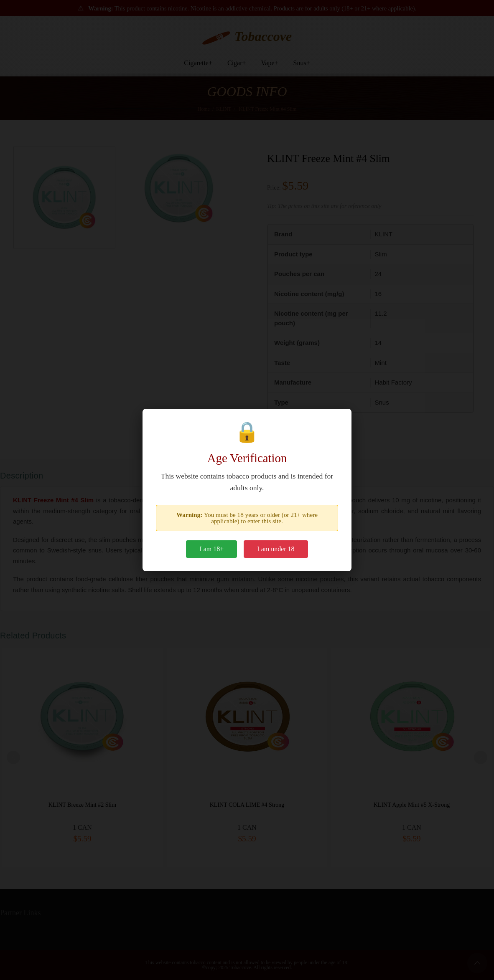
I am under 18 (276, 549)
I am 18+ (211, 549)
